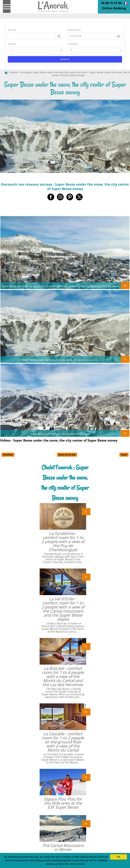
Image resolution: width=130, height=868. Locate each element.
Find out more (77, 864)
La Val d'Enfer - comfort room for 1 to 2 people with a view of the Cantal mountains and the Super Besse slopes (63, 609)
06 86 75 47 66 (111, 3)
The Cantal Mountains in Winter (63, 847)
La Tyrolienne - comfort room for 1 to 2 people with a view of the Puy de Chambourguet (63, 541)
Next (124, 455)
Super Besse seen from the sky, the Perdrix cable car (60, 434)
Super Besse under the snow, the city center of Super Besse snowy (60, 360)
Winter (14, 72)
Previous (8, 455)
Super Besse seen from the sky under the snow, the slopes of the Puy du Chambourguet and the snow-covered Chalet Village (60, 287)
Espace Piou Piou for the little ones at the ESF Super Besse (63, 803)
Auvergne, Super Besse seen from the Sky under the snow (53, 72)
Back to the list (67, 455)
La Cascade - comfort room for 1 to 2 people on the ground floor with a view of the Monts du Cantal (63, 742)
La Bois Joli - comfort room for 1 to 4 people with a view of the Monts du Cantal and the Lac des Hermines (63, 676)
